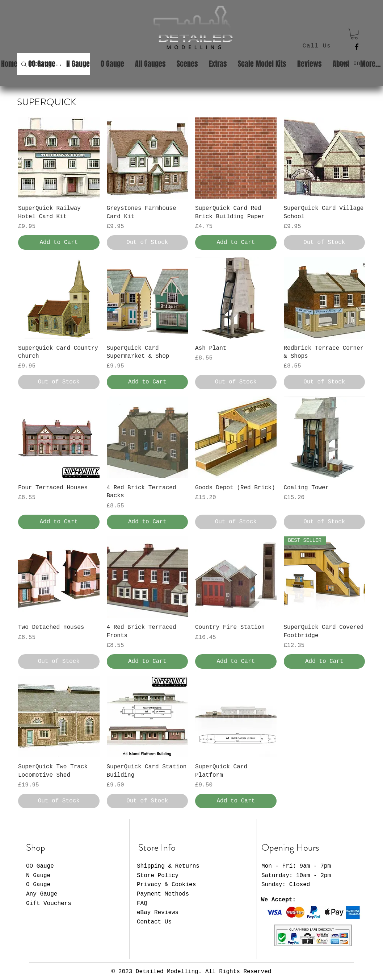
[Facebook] (357, 47)
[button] (354, 34)
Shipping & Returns (168, 866)
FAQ (142, 904)
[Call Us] (317, 46)
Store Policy (158, 876)
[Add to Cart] (59, 242)
